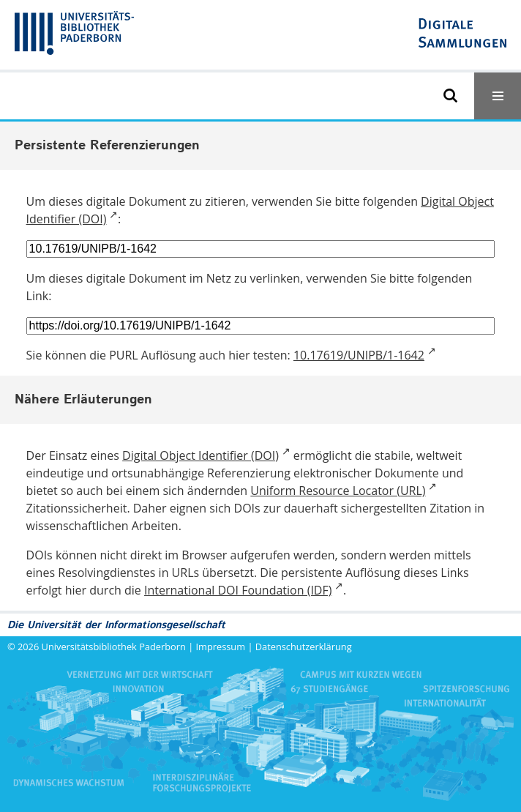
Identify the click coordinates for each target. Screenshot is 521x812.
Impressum (221, 647)
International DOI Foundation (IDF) (238, 590)
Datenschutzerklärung (304, 647)
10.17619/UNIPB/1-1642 (359, 355)
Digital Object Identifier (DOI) (200, 455)
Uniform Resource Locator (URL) (338, 491)
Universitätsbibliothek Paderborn (114, 647)
